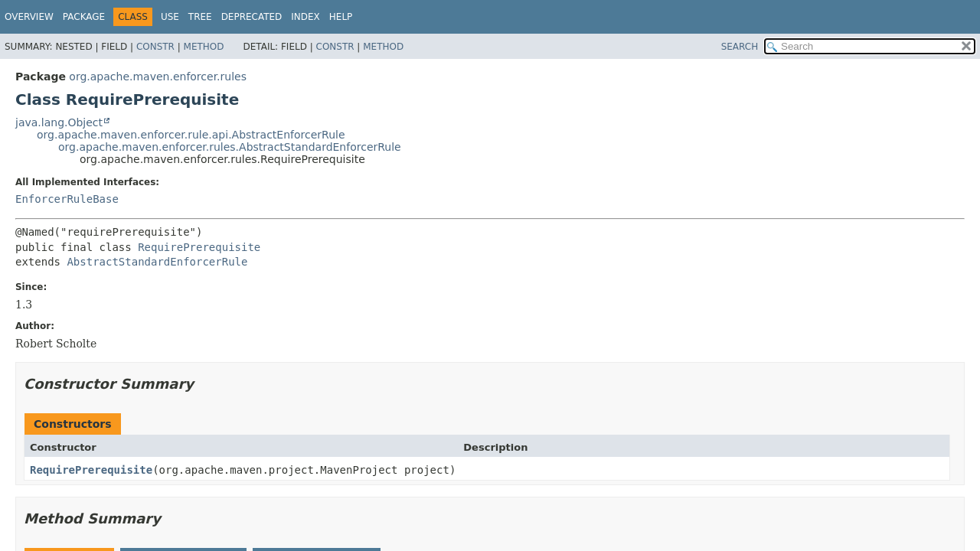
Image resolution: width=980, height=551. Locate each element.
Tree (200, 17)
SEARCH (740, 47)
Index (305, 17)
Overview (29, 17)
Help (341, 17)
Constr (155, 47)
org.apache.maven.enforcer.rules (158, 77)
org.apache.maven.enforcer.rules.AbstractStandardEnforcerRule (230, 147)
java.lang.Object (59, 122)
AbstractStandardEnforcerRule (157, 262)
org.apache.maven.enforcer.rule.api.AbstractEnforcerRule (191, 135)
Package (84, 17)
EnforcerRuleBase (67, 199)
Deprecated (252, 17)
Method (204, 47)
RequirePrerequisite (199, 247)
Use (170, 17)
